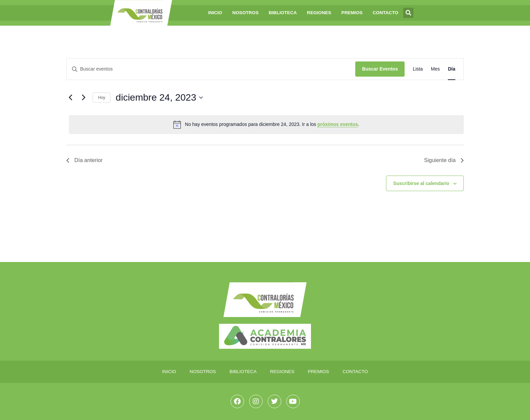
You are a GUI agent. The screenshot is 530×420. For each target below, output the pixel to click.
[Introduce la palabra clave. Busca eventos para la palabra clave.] (211, 69)
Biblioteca (283, 13)
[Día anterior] (70, 98)
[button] (408, 13)
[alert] (266, 125)
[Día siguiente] (83, 98)
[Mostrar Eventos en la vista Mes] (435, 69)
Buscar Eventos (380, 69)
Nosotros (245, 13)
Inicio (215, 13)
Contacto (386, 13)
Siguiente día (444, 160)
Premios (352, 13)
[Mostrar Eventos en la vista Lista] (418, 69)
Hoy (102, 98)
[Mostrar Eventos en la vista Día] (452, 69)
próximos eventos (338, 124)
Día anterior (85, 160)
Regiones (319, 13)
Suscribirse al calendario (421, 183)
